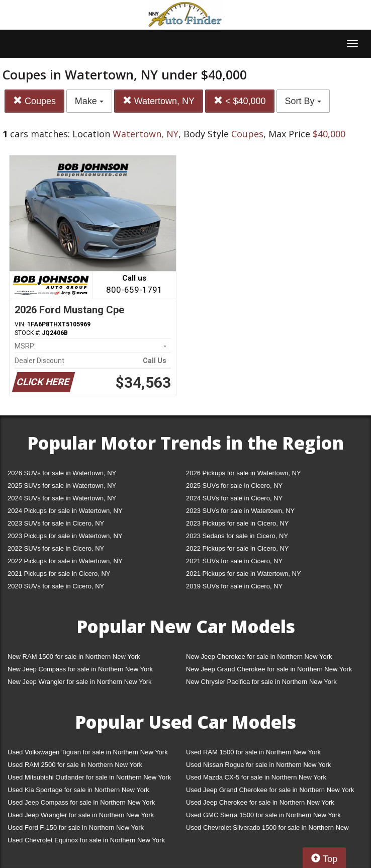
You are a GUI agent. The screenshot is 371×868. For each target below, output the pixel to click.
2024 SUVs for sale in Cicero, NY (234, 498)
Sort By (303, 101)
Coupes (34, 101)
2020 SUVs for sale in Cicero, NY (56, 586)
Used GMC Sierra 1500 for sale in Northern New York (263, 815)
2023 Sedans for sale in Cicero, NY (237, 536)
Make (89, 101)
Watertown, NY (159, 101)
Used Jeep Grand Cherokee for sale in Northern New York (270, 790)
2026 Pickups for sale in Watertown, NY (244, 473)
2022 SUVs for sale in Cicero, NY (56, 548)
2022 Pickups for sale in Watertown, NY (65, 561)
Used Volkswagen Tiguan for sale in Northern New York (88, 752)
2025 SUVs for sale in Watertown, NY (62, 486)
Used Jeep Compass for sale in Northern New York (81, 802)
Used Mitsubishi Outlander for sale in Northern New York (89, 777)
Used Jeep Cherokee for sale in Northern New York (260, 802)
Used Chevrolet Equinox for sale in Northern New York (86, 840)
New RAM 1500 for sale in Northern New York (74, 657)
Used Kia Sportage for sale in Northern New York (78, 790)
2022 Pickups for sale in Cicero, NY (237, 548)
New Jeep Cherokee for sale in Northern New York (259, 657)
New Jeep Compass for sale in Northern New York (80, 669)
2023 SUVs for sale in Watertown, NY (240, 511)
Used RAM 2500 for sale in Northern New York (75, 765)
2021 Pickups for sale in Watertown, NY (244, 574)
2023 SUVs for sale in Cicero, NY (56, 523)
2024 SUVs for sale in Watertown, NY (62, 498)
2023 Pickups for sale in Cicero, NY (237, 523)
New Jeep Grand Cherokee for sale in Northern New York (269, 669)
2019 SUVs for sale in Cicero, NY (234, 586)
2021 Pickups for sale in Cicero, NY (59, 574)
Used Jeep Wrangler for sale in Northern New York (81, 815)
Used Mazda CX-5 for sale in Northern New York (256, 777)
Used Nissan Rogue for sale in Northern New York (258, 765)
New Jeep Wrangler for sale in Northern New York (80, 682)
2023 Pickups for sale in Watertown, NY (65, 536)
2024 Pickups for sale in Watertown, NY (65, 511)
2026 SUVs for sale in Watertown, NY (62, 473)
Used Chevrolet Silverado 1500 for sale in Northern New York (267, 830)
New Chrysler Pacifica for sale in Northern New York (261, 682)
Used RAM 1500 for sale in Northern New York (253, 752)
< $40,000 (240, 101)
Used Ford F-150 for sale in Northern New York (76, 828)
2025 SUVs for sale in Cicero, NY (234, 486)
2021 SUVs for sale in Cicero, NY (234, 561)
